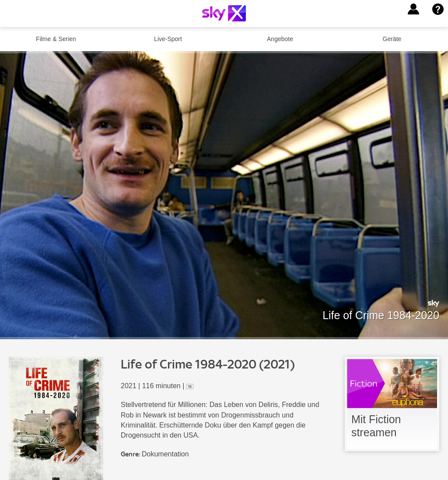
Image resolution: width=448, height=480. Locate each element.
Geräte (392, 39)
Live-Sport (168, 39)
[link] (392, 404)
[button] (413, 9)
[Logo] (224, 13)
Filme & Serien (56, 39)
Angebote (280, 39)
